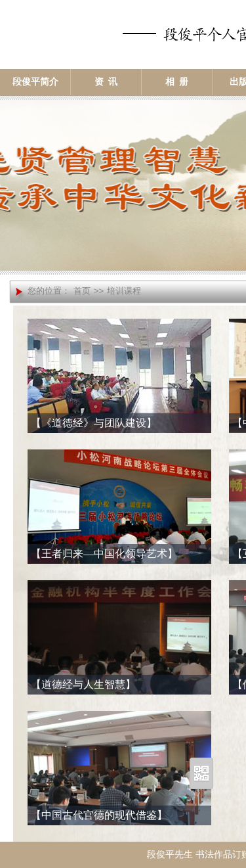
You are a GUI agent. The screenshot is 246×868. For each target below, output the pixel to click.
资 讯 (106, 82)
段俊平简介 (35, 82)
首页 (82, 291)
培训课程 (124, 291)
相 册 (177, 82)
